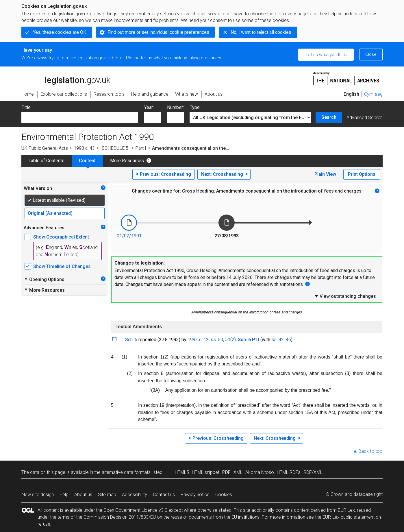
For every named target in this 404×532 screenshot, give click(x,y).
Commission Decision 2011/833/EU (120, 517)
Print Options (362, 174)
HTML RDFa (289, 472)
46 (288, 340)
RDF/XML (313, 472)
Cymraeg (373, 94)
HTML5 (182, 472)
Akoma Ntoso (260, 472)
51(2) (230, 340)
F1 (115, 339)
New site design (38, 495)
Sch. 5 (131, 340)
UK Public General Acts (45, 148)
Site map (107, 495)
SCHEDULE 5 (115, 148)
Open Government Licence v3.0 (135, 510)
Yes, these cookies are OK (60, 32)
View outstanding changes (345, 296)
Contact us (164, 495)
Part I (141, 148)
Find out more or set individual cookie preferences (158, 32)
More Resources (127, 161)
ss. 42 (278, 340)
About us (83, 495)
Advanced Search (365, 118)
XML (238, 472)
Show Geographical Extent (61, 237)
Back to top (370, 451)
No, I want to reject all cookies (261, 32)
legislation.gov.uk (66, 78)
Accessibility (135, 495)
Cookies (224, 495)
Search (329, 117)
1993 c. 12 (198, 340)
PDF (226, 472)
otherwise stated (214, 510)
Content (87, 161)
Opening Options (44, 279)
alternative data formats (126, 472)
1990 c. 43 (84, 148)
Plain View (325, 174)
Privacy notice (195, 495)
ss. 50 (217, 340)
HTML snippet (206, 472)
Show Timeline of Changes (62, 266)
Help (64, 495)
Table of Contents (47, 161)
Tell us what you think (326, 55)
